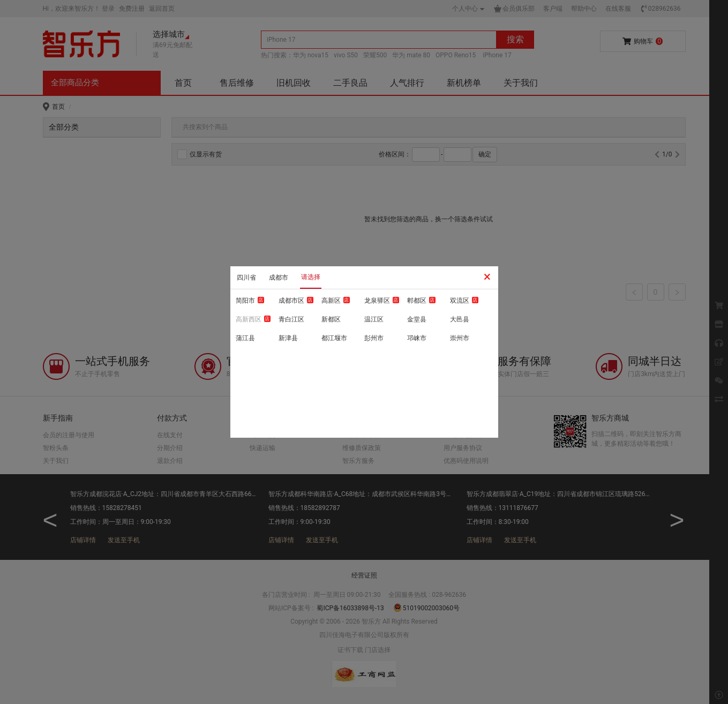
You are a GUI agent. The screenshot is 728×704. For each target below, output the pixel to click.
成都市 (279, 278)
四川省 (246, 278)
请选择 (311, 277)
